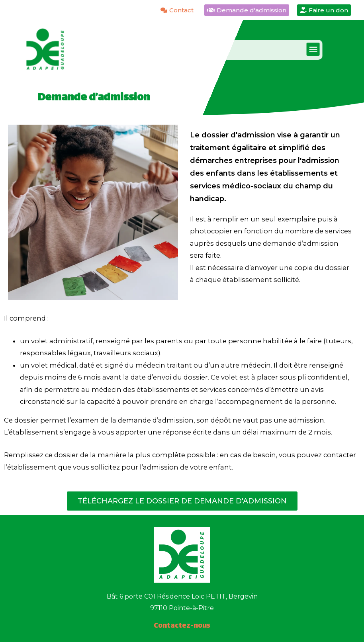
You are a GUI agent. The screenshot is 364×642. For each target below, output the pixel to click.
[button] (299, 49)
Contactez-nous (182, 626)
